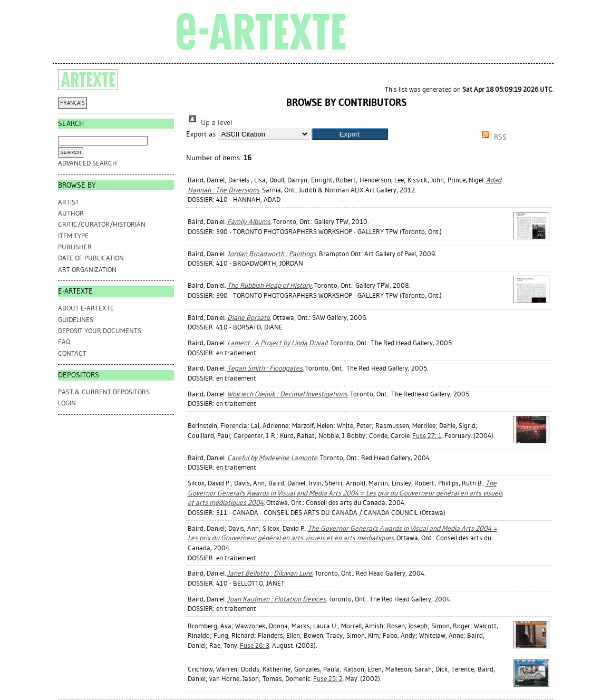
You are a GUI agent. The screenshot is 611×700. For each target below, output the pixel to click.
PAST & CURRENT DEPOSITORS (104, 392)
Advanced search (88, 163)
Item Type (73, 236)
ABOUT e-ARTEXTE (86, 308)
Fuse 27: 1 (427, 436)
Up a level (209, 123)
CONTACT (72, 353)
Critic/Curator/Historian (102, 224)
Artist (69, 202)
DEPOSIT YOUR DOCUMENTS (100, 331)
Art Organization (87, 270)
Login (67, 403)
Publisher (75, 247)
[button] (350, 134)
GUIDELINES (76, 320)
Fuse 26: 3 (255, 645)
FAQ (64, 342)
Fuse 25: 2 (328, 679)
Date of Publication (91, 258)
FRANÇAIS (72, 103)
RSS (492, 137)
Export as (201, 134)
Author (71, 213)
